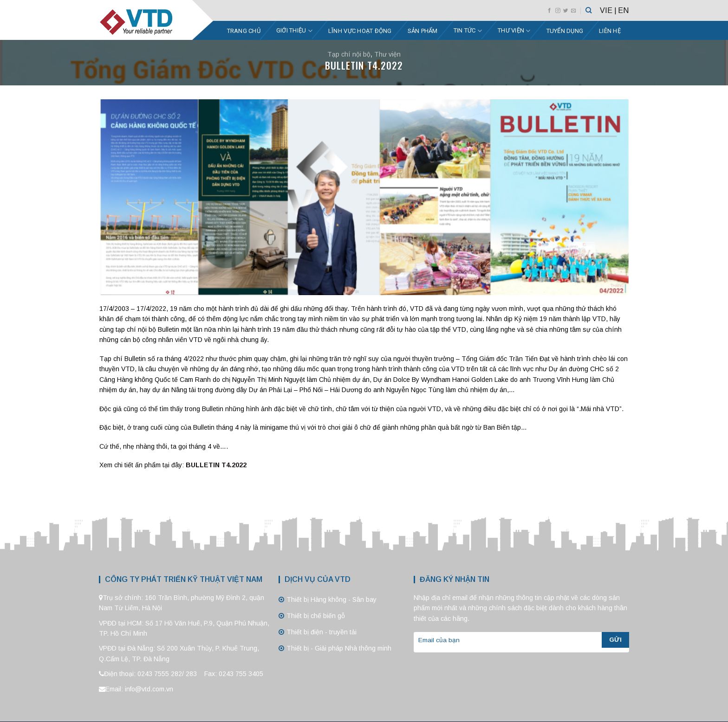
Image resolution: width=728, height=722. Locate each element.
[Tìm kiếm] (588, 10)
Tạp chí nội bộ (349, 54)
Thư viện (514, 31)
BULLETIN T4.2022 (216, 465)
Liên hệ (610, 31)
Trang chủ (244, 31)
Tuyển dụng (565, 31)
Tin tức (468, 31)
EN (623, 10)
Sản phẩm (423, 31)
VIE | (608, 10)
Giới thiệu (294, 31)
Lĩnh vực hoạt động (360, 31)
